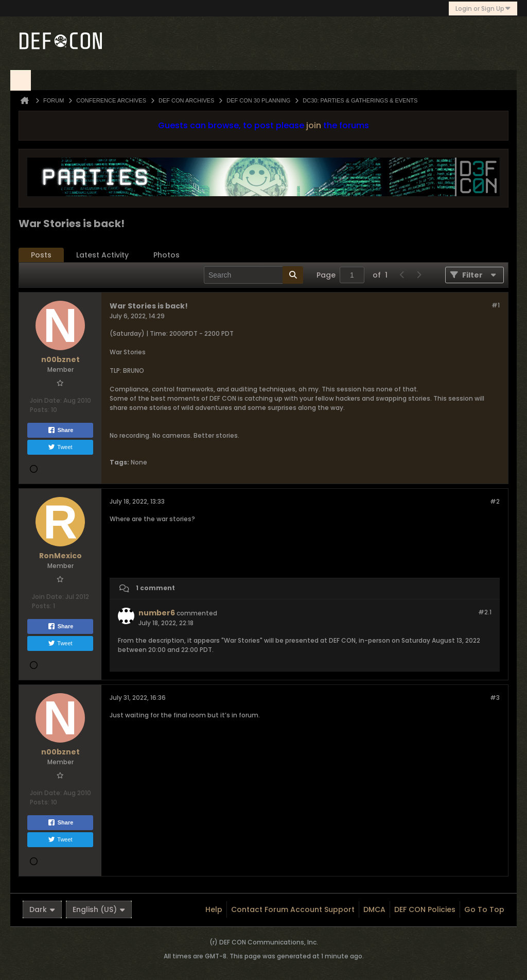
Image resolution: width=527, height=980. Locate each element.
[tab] (41, 255)
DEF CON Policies (425, 909)
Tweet (60, 447)
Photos (166, 255)
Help (214, 909)
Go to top (484, 909)
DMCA (374, 909)
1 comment (155, 588)
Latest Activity (102, 255)
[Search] (253, 275)
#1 (496, 305)
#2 (495, 501)
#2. (485, 612)
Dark (42, 909)
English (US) (99, 909)
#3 (495, 698)
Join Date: (46, 400)
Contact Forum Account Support (293, 909)
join (314, 125)
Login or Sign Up (483, 8)
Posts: (40, 410)
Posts (41, 255)
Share (60, 430)
